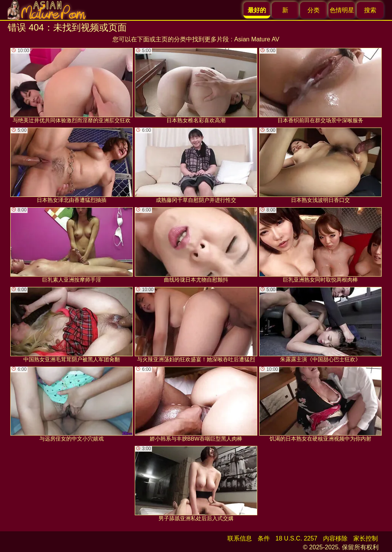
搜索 (370, 10)
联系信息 (240, 538)
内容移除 (335, 538)
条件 (264, 538)
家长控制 (366, 538)
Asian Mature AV (257, 39)
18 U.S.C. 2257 (296, 538)
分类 (314, 10)
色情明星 (342, 10)
